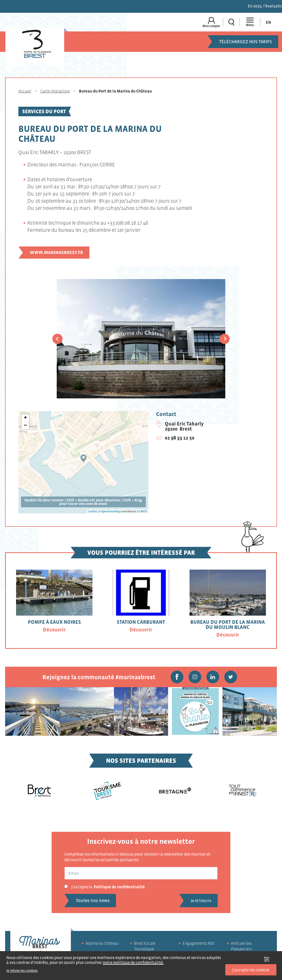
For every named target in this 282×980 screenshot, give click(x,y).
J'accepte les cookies (251, 970)
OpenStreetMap (111, 511)
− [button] (25, 426)
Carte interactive (55, 91)
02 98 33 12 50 (180, 438)
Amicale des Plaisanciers (241, 946)
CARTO (143, 511)
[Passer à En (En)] (268, 22)
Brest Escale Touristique (145, 946)
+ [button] (25, 418)
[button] (57, 339)
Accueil (25, 91)
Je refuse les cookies (22, 971)
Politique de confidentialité (119, 887)
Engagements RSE (199, 943)
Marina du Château (102, 943)
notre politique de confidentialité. (133, 962)
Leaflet (92, 511)
